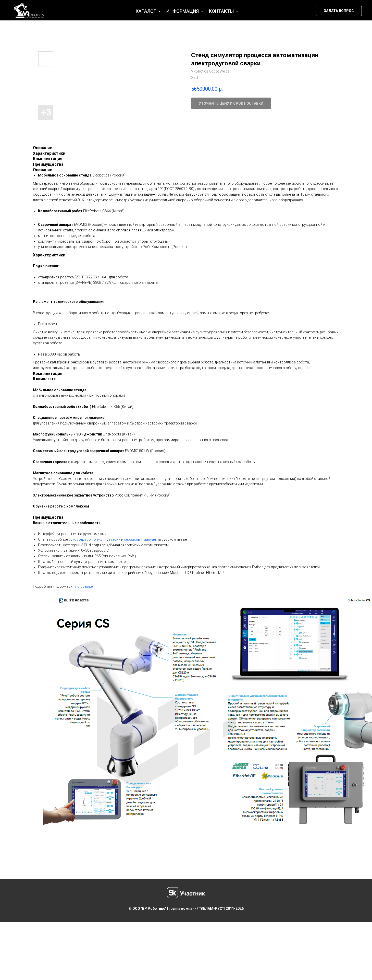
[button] (339, 11)
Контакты (222, 11)
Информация (183, 11)
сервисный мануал (140, 539)
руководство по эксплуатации (95, 539)
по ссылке (84, 586)
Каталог (146, 11)
